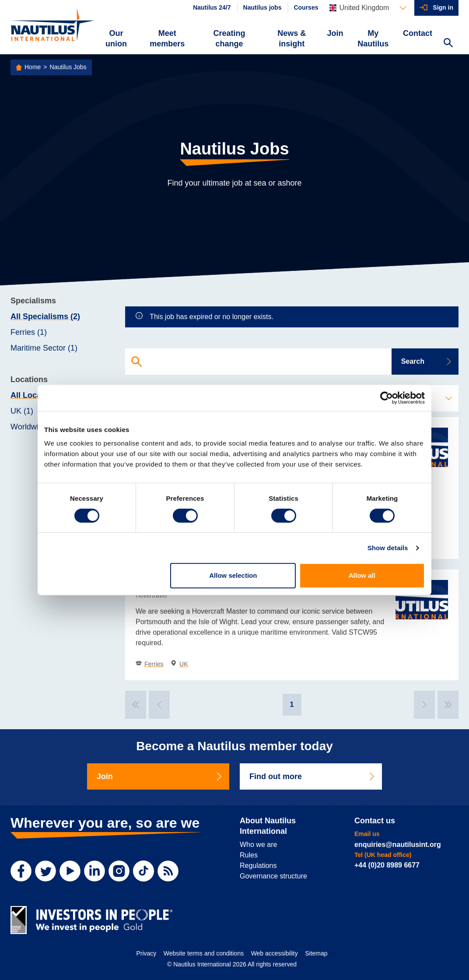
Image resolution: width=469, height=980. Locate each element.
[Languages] (368, 8)
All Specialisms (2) (45, 316)
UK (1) (22, 411)
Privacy (146, 953)
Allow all (362, 575)
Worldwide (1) (35, 427)
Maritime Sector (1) (44, 348)
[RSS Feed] (168, 871)
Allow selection (233, 575)
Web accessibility (275, 953)
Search (427, 361)
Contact (418, 33)
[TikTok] (143, 871)
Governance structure (273, 876)
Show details (388, 548)
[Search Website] (448, 44)
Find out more (313, 776)
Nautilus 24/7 (212, 7)
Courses (306, 7)
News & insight (292, 39)
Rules (249, 855)
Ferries (150, 664)
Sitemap (316, 953)
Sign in (443, 7)
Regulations (258, 866)
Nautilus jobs (262, 7)
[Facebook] (21, 871)
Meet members (167, 39)
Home (33, 67)
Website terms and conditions (204, 953)
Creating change (229, 39)
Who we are (258, 845)
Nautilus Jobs (68, 67)
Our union (116, 39)
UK (179, 664)
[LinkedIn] (94, 871)
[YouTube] (70, 871)
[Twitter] (45, 871)
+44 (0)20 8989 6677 (387, 865)
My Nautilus (373, 39)
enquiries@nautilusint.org (398, 845)
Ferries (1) (29, 332)
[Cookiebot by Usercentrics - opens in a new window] (387, 398)
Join (335, 33)
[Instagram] (119, 871)
